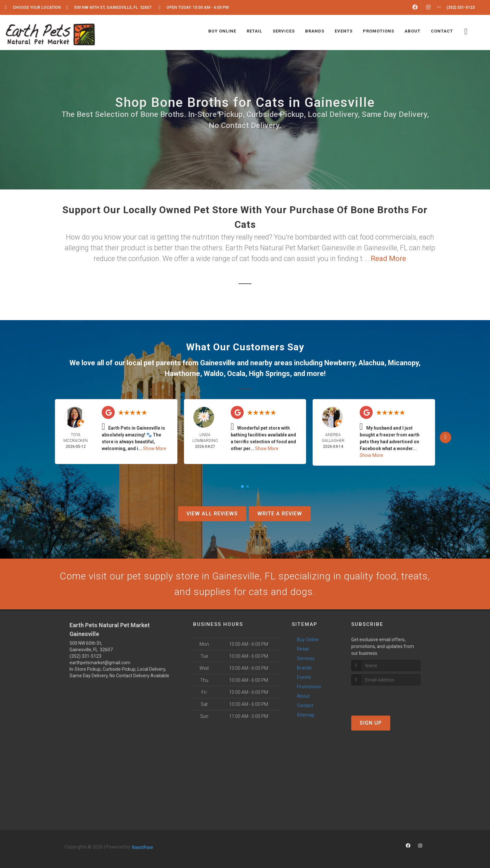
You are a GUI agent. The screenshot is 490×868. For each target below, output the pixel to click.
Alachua (371, 363)
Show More (155, 448)
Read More (388, 259)
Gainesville (218, 363)
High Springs (269, 374)
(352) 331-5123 (85, 656)
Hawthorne (182, 374)
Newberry (340, 363)
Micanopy (403, 363)
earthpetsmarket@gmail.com (100, 663)
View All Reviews (212, 514)
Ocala (236, 374)
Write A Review (280, 514)
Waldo (214, 374)
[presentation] (386, 698)
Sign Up (371, 723)
